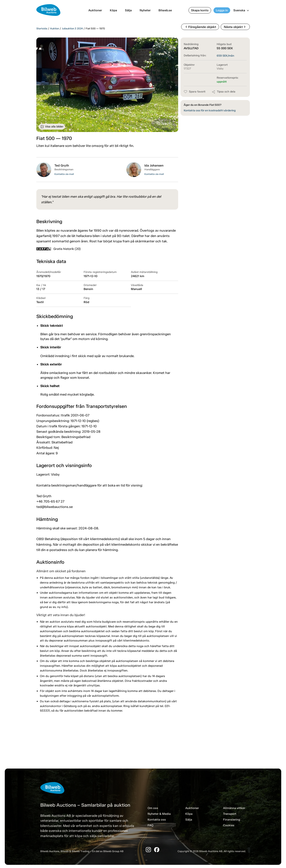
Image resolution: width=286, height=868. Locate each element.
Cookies (229, 825)
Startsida (42, 28)
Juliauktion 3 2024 (72, 28)
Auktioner (95, 10)
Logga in (222, 10)
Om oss (153, 808)
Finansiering (232, 820)
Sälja (128, 10)
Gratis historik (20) (58, 249)
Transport (230, 814)
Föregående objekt (200, 27)
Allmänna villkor (234, 808)
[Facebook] (157, 850)
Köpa (113, 10)
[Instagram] (148, 850)
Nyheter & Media (159, 814)
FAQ (150, 825)
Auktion (55, 28)
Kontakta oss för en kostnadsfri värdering (210, 110)
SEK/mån (225, 56)
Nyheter (145, 10)
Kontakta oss (157, 820)
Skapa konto (200, 10)
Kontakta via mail (64, 174)
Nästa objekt (235, 27)
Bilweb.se (165, 10)
